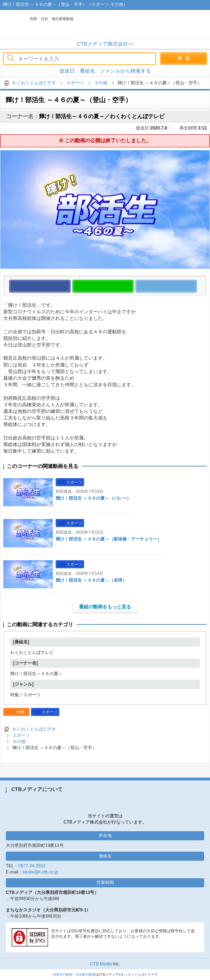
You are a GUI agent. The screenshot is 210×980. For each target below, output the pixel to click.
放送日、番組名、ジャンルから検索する (105, 71)
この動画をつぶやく (197, 286)
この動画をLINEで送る (133, 286)
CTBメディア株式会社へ (105, 44)
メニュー (201, 24)
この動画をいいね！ (70, 286)
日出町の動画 (86, 975)
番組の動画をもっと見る (105, 607)
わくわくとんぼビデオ (77, 24)
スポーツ (75, 83)
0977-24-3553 (32, 866)
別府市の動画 (63, 975)
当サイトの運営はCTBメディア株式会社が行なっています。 (105, 819)
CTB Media (101, 964)
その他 (101, 83)
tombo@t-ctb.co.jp (40, 872)
